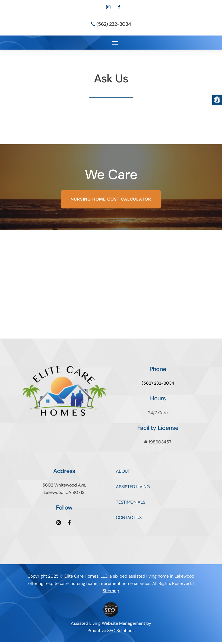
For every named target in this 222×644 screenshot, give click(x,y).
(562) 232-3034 (114, 24)
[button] (217, 100)
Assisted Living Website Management (108, 625)
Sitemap (111, 592)
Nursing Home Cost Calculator (111, 201)
